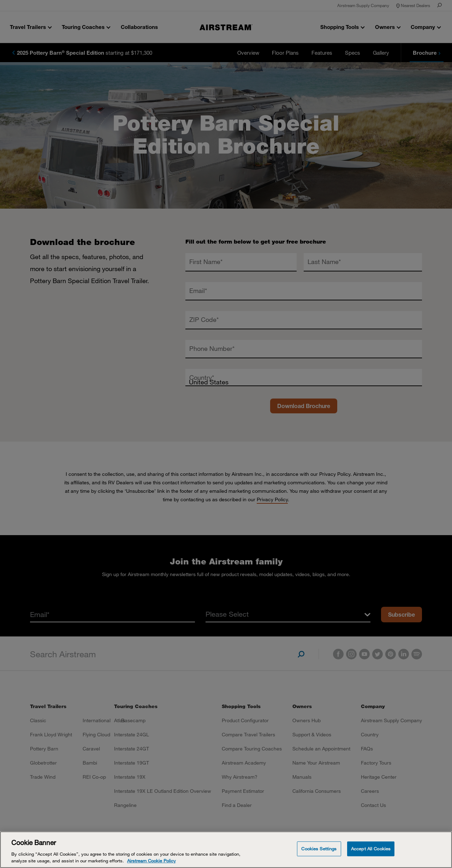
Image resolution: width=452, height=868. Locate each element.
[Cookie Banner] (226, 850)
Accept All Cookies (371, 849)
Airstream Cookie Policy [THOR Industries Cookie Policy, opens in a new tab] (151, 861)
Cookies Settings (319, 849)
